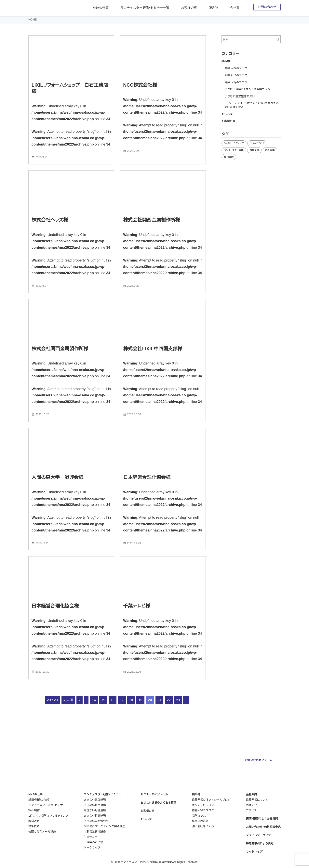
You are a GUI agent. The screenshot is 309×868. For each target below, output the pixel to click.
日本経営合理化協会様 (147, 477)
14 (92, 700)
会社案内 (236, 8)
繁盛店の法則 (200, 821)
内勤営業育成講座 (95, 832)
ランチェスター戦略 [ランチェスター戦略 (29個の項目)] (234, 150)
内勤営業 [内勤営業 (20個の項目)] (270, 150)
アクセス (251, 810)
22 (171, 700)
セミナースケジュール (154, 794)
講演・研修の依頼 (39, 800)
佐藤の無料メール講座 (42, 832)
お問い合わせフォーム (259, 760)
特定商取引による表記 (260, 843)
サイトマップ (254, 852)
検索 (278, 39)
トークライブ (92, 848)
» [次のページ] (189, 700)
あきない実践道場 (95, 800)
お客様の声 (189, 8)
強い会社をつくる (203, 826)
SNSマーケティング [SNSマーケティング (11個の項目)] (234, 143)
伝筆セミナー (92, 837)
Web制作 (34, 810)
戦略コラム (199, 816)
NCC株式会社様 (140, 85)
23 (181, 700)
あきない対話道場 (95, 810)
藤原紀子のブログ (203, 805)
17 (122, 700)
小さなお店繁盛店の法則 (240, 96)
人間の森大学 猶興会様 (57, 477)
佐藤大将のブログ (203, 810)
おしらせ (227, 114)
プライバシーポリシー (260, 835)
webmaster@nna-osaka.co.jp (181, 769)
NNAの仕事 (101, 8)
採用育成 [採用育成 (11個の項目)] (229, 157)
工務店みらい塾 (93, 842)
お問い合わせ (267, 7)
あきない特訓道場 (95, 816)
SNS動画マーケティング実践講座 (104, 826)
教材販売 (34, 821)
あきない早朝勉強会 (96, 821)
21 (161, 700)
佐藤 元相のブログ (236, 68)
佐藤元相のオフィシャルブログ (211, 800)
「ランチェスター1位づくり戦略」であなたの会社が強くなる (252, 105)
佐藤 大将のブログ (236, 82)
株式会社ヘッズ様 (50, 220)
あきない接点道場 (95, 805)
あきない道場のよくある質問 (158, 803)
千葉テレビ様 (137, 606)
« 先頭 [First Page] (65, 700)
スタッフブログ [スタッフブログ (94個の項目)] (257, 143)
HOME (33, 19)
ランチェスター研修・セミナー (47, 805)
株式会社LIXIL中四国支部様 (153, 349)
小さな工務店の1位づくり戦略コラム (247, 89)
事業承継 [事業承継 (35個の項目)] (254, 150)
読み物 (213, 8)
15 (102, 700)
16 (112, 700)
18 (131, 700)
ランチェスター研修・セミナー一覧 (145, 8)
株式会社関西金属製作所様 (152, 220)
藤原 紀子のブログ (236, 75)
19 (141, 700)
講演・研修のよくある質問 (262, 819)
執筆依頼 (34, 826)
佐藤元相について (257, 800)
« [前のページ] (77, 700)
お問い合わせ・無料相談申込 (263, 827)
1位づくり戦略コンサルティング (48, 816)
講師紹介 (251, 805)
